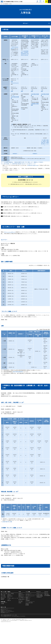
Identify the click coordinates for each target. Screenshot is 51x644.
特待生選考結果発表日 (18, 374)
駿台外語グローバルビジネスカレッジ (6, 631)
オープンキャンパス (28, 615)
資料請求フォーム (21, 617)
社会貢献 (20, 624)
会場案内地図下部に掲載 (7, 524)
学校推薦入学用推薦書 (39, 617)
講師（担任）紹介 (10, 617)
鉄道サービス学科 (3, 618)
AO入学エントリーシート (40, 615)
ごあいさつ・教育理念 (11, 615)
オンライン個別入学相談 (29, 624)
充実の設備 (9, 616)
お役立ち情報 (20, 623)
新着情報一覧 (20, 615)
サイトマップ (20, 622)
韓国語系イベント (28, 618)
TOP (1, 4)
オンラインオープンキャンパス (30, 623)
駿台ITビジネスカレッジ (4, 630)
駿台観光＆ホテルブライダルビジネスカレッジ (7, 633)
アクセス (9, 621)
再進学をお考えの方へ (22, 616)
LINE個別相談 (28, 622)
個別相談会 (27, 625)
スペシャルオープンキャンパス (30, 617)
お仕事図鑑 (2, 625)
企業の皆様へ (46, 613)
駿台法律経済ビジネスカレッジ (5, 634)
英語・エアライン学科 (4, 615)
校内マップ (9, 618)
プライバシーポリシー (22, 619)
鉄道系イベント (28, 621)
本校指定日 (15, 155)
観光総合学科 (3, 619)
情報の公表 (9, 622)
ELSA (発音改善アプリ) (22, 618)
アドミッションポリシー (10, 234)
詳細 (12, 82)
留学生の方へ (46, 614)
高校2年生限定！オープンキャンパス (31, 616)
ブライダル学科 (3, 617)
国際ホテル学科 (3, 616)
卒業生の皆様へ (47, 616)
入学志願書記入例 (39, 618)
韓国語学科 (2, 621)
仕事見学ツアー (28, 619)
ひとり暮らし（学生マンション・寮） (13, 619)
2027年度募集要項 (6, 4)
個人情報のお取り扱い (22, 621)
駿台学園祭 (27, 626)
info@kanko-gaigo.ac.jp (33, 167)
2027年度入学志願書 (39, 616)
